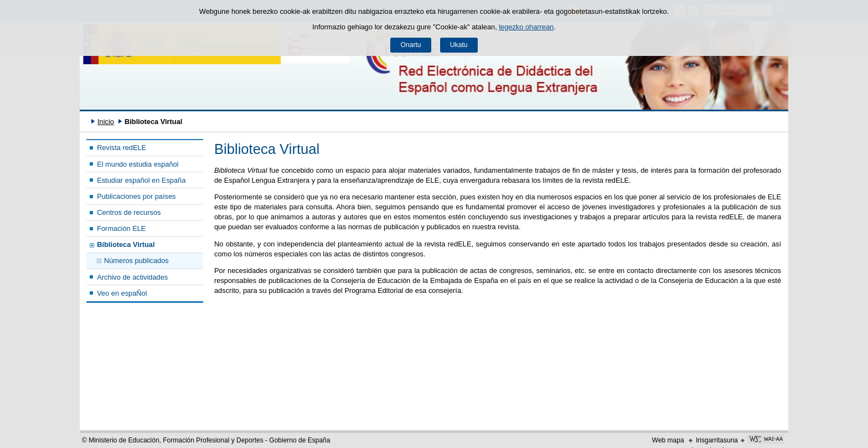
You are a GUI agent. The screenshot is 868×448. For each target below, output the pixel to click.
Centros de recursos (129, 212)
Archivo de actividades (132, 277)
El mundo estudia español (138, 164)
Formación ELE (121, 228)
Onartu (410, 45)
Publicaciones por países (136, 196)
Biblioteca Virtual (126, 244)
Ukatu (459, 45)
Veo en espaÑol (122, 293)
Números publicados (136, 261)
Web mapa (668, 440)
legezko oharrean (526, 27)
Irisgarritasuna (717, 440)
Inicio (106, 122)
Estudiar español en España (141, 180)
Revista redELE (122, 148)
